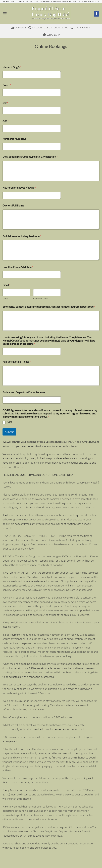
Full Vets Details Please (17, 354)
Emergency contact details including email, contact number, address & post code (49, 299)
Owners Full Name (14, 198)
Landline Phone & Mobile (18, 260)
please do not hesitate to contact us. (75, 500)
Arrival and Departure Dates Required (25, 385)
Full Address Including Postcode (22, 229)
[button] (5, 14)
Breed (7, 78)
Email (5, 291)
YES (10, 415)
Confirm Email (41, 291)
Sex (5, 96)
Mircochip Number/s (14, 131)
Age (6, 113)
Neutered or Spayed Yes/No (19, 180)
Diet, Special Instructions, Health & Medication (30, 149)
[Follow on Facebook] (96, 14)
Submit (9, 424)
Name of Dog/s (12, 60)
